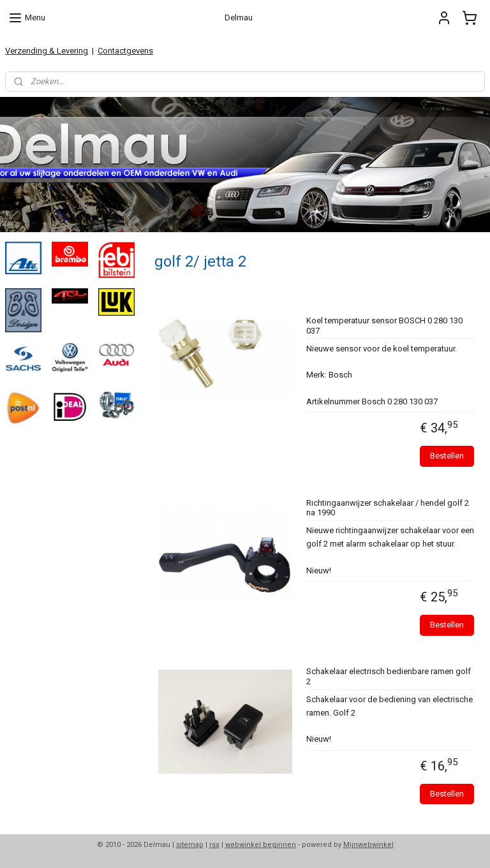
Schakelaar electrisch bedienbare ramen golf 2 (389, 676)
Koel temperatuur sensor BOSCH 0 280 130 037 (384, 326)
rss (214, 845)
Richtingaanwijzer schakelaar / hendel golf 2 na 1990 (388, 507)
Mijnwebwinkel (368, 845)
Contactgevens (125, 51)
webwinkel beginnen (261, 845)
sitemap (190, 845)
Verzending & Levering (47, 51)
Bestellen (448, 456)
